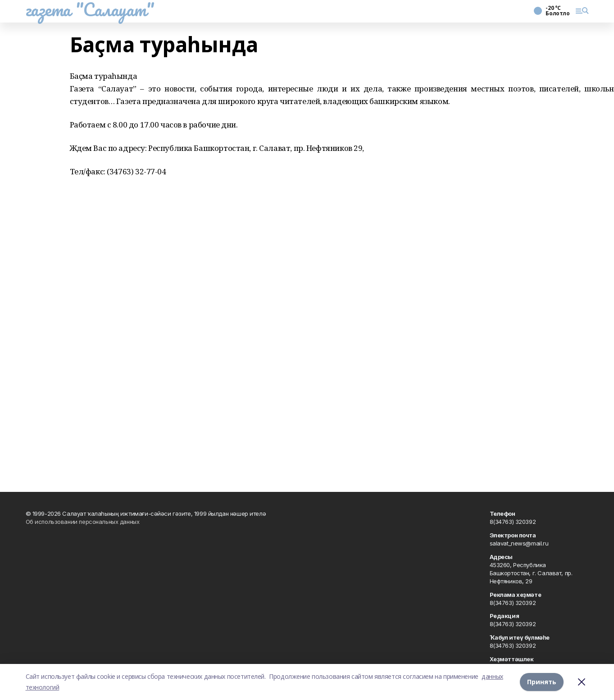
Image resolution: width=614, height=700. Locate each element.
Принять (542, 682)
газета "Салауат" (90, 9)
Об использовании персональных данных (83, 522)
